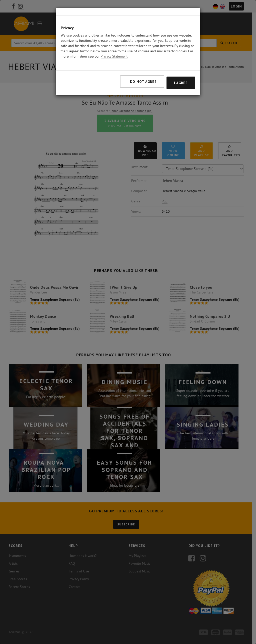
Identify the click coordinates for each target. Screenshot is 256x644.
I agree (181, 83)
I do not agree (142, 82)
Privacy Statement (114, 56)
